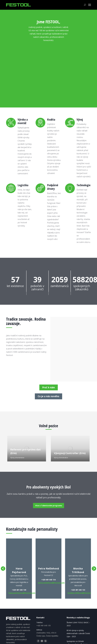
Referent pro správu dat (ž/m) (25, 451)
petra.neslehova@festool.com (51, 583)
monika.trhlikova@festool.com (81, 593)
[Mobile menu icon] (90, 5)
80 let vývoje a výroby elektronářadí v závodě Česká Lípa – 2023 (78, 633)
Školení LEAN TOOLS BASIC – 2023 (78, 624)
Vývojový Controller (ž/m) (70, 453)
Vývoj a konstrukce (17, 458)
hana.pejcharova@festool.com (22, 593)
